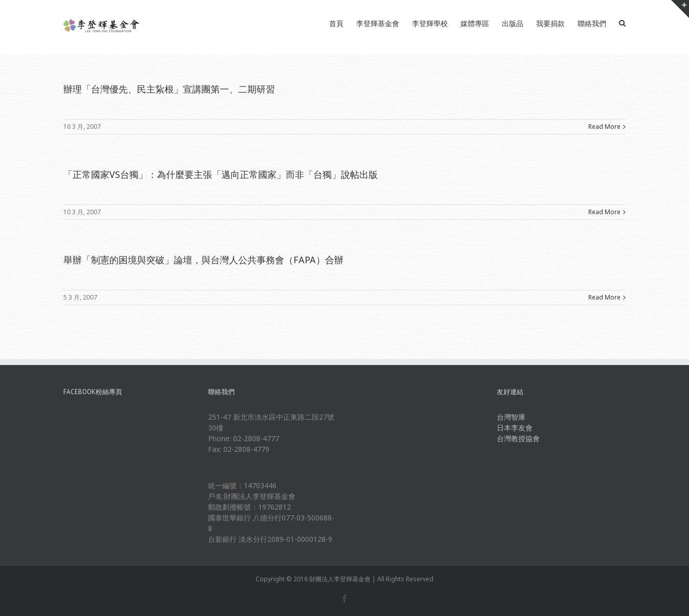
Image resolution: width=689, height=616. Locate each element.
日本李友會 (515, 428)
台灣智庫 (511, 417)
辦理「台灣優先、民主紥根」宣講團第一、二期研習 (169, 89)
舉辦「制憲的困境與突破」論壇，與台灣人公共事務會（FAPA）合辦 (203, 260)
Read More (604, 127)
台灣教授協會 (518, 438)
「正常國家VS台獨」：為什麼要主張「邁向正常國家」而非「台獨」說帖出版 (221, 174)
